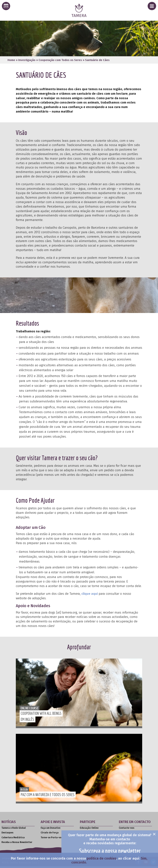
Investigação (27, 60)
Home (11, 60)
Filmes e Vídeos (88, 842)
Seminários (86, 833)
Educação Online (89, 828)
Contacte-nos (127, 828)
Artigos (84, 847)
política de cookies (102, 858)
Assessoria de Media (130, 833)
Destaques (7, 833)
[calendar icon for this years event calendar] (6, 6)
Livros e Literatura (90, 838)
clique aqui (89, 594)
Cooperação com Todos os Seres (60, 60)
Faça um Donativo (51, 828)
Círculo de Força (50, 833)
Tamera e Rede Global (14, 828)
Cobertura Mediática (13, 838)
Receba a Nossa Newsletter (17, 842)
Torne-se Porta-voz (52, 838)
